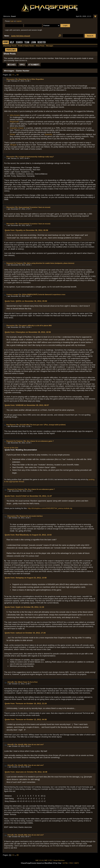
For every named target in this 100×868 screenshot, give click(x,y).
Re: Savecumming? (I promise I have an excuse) (33, 207)
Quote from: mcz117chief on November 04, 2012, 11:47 (28, 496)
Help (12, 43)
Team (27, 43)
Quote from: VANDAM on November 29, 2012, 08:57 (27, 405)
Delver (12, 134)
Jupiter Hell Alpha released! (21, 36)
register (19, 21)
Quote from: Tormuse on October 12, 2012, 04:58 (26, 719)
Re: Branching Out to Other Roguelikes (30, 79)
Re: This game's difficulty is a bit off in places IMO (34, 326)
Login (33, 43)
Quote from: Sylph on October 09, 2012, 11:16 (24, 607)
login (12, 21)
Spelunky (49, 134)
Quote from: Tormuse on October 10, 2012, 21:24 (26, 703)
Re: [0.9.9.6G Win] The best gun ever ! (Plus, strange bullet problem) (41, 425)
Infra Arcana (15, 115)
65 (18, 75)
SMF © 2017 (48, 860)
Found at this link (11, 448)
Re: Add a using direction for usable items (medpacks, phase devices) (49, 263)
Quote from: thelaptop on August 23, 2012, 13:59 (26, 578)
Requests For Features (15, 263)
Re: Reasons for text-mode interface (30, 516)
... (16, 75)
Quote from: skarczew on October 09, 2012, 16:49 (26, 772)
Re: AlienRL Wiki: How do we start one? (29, 744)
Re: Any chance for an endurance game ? (39, 441)
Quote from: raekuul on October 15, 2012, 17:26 (25, 633)
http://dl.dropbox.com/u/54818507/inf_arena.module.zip (50, 508)
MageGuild (14, 122)
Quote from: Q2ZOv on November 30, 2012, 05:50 (26, 301)
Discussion (10, 79)
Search (19, 43)
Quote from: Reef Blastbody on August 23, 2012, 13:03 (28, 535)
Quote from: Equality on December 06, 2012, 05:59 (26, 230)
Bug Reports (11, 425)
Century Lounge (12, 294)
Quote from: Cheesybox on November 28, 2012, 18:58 (28, 332)
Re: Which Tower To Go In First (26, 682)
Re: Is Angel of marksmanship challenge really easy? (35, 157)
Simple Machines (59, 860)
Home (6, 43)
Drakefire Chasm (17, 128)
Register (42, 43)
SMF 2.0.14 (39, 860)
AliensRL (11, 682)
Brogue (13, 145)
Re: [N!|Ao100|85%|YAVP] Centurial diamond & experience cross (42, 294)
